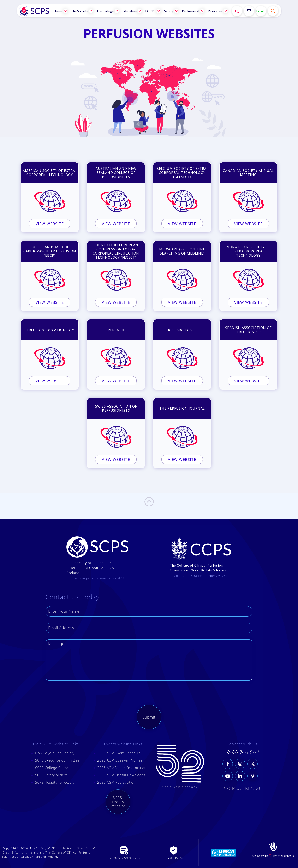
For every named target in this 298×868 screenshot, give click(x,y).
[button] (61, 11)
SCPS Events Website (118, 802)
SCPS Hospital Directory (55, 782)
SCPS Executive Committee (57, 760)
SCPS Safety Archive (52, 775)
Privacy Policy (174, 858)
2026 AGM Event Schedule (119, 753)
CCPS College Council (53, 768)
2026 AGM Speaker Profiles (120, 760)
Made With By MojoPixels (273, 856)
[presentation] (77, 695)
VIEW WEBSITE (50, 225)
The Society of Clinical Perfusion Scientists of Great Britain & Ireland (95, 568)
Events (261, 11)
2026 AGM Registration (116, 782)
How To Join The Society (55, 753)
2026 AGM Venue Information (122, 768)
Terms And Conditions (124, 858)
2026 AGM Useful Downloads (121, 775)
